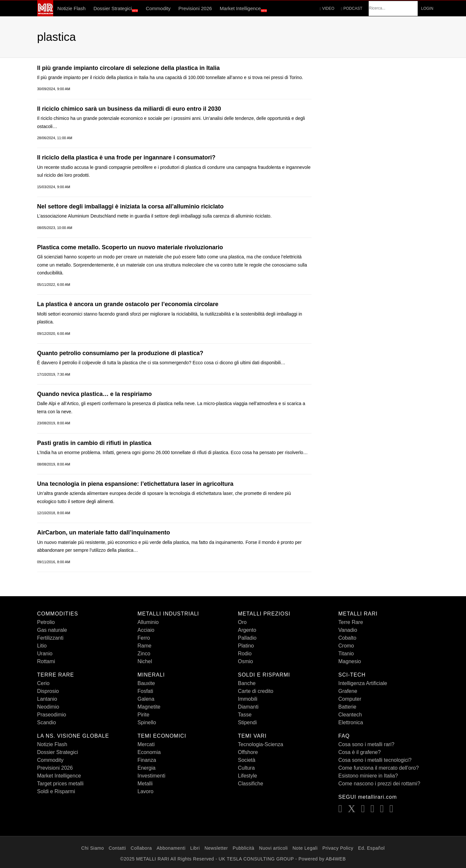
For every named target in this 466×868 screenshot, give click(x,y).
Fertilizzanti (50, 638)
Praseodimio (52, 715)
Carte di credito (256, 691)
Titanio (346, 654)
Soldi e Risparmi (56, 791)
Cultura (247, 768)
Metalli (145, 784)
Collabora (141, 848)
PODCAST (352, 8)
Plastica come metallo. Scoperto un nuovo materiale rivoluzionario (130, 247)
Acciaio (146, 630)
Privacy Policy (338, 848)
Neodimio (48, 707)
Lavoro (145, 791)
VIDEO (327, 8)
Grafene (348, 691)
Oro (242, 622)
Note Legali (305, 848)
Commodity (158, 8)
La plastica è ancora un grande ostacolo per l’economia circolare (128, 304)
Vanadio (348, 630)
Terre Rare (351, 622)
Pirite (143, 715)
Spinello (147, 722)
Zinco (144, 654)
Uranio (45, 654)
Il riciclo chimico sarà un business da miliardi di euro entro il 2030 (129, 109)
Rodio (245, 654)
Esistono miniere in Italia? (368, 776)
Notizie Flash (71, 8)
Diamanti (248, 707)
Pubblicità (243, 848)
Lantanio (47, 699)
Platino (246, 646)
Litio (42, 646)
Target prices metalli (60, 784)
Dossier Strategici (116, 9)
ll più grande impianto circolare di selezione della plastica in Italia (129, 68)
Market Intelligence (243, 9)
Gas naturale (52, 630)
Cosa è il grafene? (360, 752)
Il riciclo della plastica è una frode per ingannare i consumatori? (126, 157)
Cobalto (347, 638)
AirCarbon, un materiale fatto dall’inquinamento (104, 532)
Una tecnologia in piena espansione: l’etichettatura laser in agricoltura (135, 484)
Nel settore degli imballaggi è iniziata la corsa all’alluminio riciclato (130, 206)
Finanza (147, 760)
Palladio (247, 638)
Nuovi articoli (273, 848)
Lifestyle (248, 776)
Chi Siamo (93, 848)
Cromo (346, 646)
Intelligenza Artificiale (363, 683)
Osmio (246, 661)
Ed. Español (372, 848)
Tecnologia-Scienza (261, 744)
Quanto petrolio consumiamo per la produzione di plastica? (120, 353)
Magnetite (149, 707)
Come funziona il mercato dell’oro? (378, 768)
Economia (149, 752)
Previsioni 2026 (195, 8)
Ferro (144, 638)
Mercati (146, 744)
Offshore (248, 752)
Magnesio (350, 661)
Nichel (145, 661)
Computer (350, 699)
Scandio (47, 722)
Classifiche (251, 784)
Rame (145, 646)
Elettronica (351, 722)
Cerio (43, 683)
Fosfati (145, 691)
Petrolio (46, 622)
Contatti (117, 848)
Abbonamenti (171, 848)
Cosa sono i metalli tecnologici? (375, 760)
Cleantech (350, 715)
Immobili (248, 699)
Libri (195, 848)
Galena (146, 699)
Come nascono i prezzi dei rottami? (379, 784)
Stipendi (248, 722)
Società (247, 760)
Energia (146, 768)
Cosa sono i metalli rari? (366, 744)
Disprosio (48, 691)
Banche (247, 683)
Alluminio (148, 622)
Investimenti (151, 776)
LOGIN (427, 8)
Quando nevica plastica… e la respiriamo (95, 394)
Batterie (347, 707)
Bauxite (146, 683)
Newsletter (216, 848)
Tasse (245, 715)
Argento (247, 630)
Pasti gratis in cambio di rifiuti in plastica (94, 443)
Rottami (46, 661)
